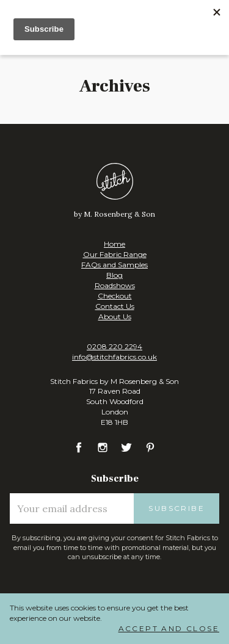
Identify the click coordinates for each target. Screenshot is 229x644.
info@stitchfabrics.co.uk (114, 357)
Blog (114, 275)
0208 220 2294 (114, 346)
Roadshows (115, 285)
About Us (115, 317)
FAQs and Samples (114, 265)
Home (114, 244)
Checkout (115, 296)
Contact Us (115, 306)
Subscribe (176, 508)
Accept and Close (169, 628)
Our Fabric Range (115, 254)
